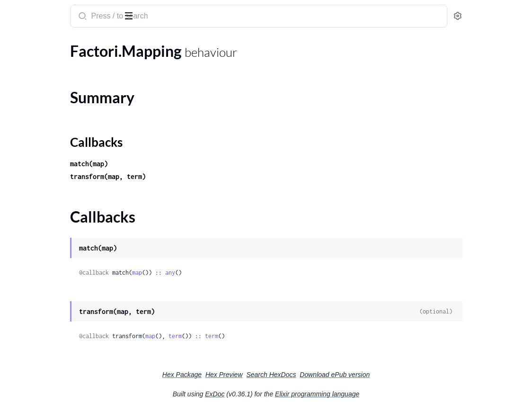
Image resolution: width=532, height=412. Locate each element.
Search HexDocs (342, 375)
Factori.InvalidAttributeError (54, 343)
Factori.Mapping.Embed (46, 221)
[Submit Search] (182, 17)
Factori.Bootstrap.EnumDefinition (63, 125)
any (270, 273)
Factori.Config (30, 150)
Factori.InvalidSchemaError (52, 356)
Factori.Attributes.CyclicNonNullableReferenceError (67, 330)
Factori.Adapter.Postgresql (51, 61)
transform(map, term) (208, 176)
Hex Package (253, 375)
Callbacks (31, 204)
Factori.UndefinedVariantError (57, 381)
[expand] (133, 61)
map (237, 273)
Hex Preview (295, 375)
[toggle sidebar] (130, 15)
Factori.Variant (31, 298)
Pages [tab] (17, 44)
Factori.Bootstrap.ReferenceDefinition (67, 138)
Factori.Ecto (27, 163)
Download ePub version (406, 375)
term (275, 336)
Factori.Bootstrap (36, 86)
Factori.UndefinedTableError (54, 369)
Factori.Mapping (34, 176)
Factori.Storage (32, 272)
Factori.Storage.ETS (39, 285)
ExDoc (286, 394)
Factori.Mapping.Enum (44, 234)
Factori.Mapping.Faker (44, 246)
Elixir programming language (388, 394)
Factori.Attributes (36, 74)
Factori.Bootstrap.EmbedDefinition (65, 112)
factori (21, 11)
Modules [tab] (53, 44)
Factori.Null (26, 259)
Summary (31, 193)
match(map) (189, 164)
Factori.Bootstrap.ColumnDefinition (66, 99)
